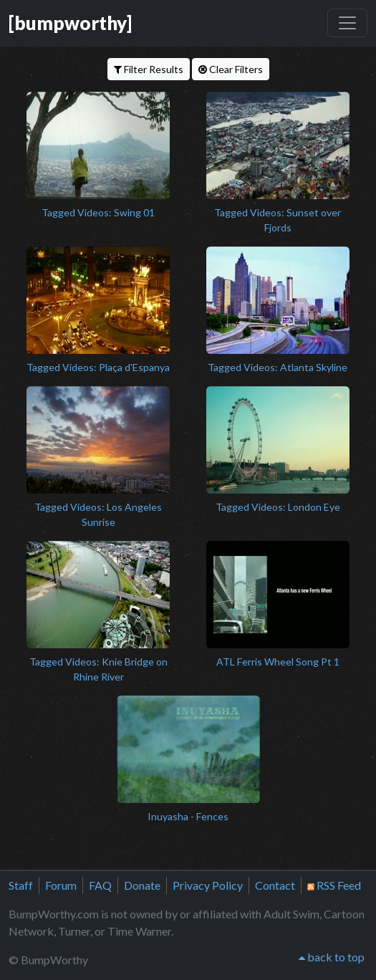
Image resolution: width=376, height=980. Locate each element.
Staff (21, 885)
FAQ (100, 885)
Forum (61, 885)
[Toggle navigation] (347, 23)
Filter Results (149, 69)
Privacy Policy (208, 885)
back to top (332, 957)
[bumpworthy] (70, 23)
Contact (275, 885)
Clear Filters (231, 69)
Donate (142, 885)
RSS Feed (334, 885)
